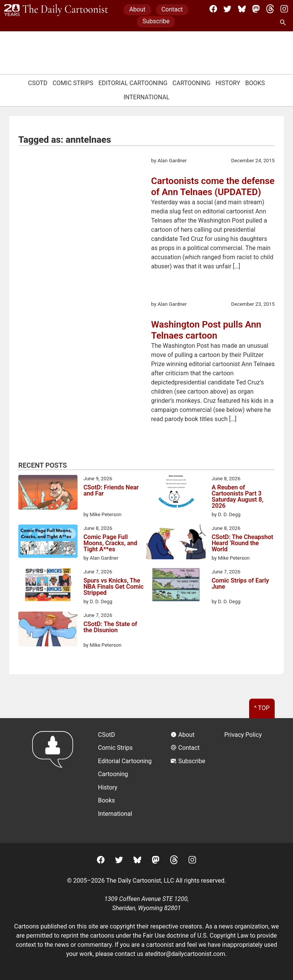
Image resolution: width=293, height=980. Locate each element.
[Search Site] (284, 23)
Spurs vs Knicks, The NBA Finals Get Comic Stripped (114, 587)
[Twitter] (227, 9)
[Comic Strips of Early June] (176, 586)
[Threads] (270, 9)
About (138, 9)
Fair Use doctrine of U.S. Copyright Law (196, 936)
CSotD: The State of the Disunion (110, 627)
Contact (172, 9)
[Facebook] (213, 9)
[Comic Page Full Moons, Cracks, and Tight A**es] (48, 542)
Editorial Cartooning (133, 83)
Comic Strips (73, 83)
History (228, 83)
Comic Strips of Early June (240, 584)
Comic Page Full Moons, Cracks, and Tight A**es (110, 543)
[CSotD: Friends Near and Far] (48, 494)
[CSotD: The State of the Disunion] (48, 630)
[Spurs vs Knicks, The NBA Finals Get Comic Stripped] (48, 586)
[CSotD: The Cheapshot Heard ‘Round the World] (176, 543)
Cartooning (192, 83)
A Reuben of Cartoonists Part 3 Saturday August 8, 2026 (238, 497)
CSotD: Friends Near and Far (111, 491)
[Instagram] (284, 9)
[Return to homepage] (55, 781)
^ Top (262, 708)
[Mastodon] (256, 9)
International (147, 97)
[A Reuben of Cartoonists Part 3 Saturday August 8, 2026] (176, 493)
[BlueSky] (242, 9)
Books (255, 83)
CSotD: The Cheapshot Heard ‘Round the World (243, 543)
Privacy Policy (243, 735)
